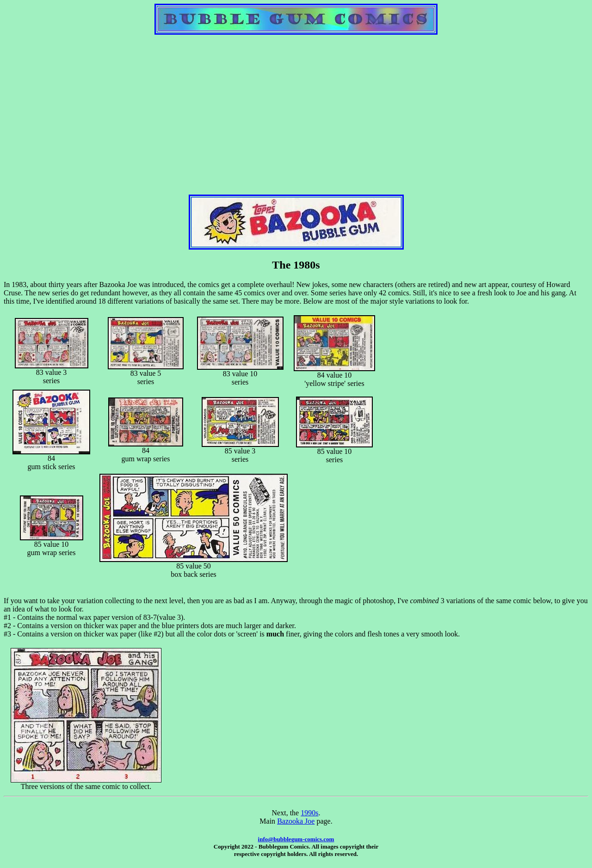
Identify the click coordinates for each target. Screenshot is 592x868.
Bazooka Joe (296, 821)
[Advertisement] (296, 107)
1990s (309, 813)
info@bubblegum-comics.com (296, 839)
